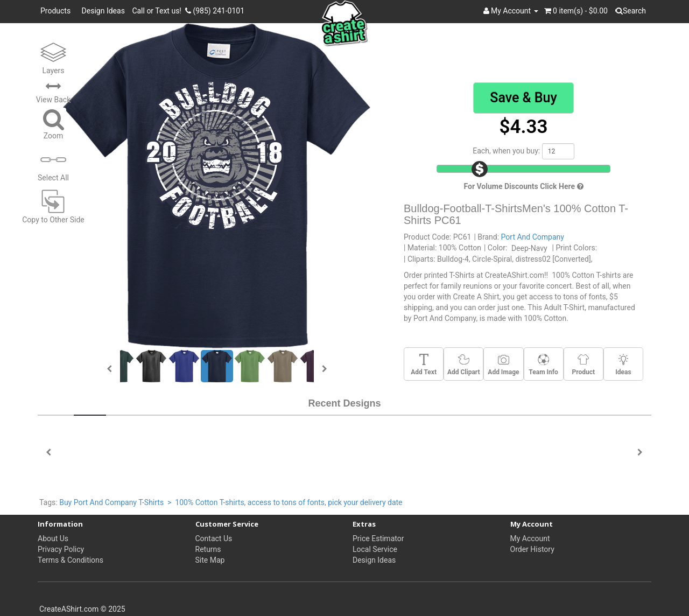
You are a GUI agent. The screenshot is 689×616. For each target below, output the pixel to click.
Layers (53, 57)
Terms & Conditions (71, 560)
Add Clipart (464, 365)
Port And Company (533, 237)
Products (57, 11)
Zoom (54, 124)
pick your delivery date (365, 502)
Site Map (210, 560)
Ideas (623, 365)
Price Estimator (378, 538)
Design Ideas (103, 11)
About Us (53, 538)
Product (583, 365)
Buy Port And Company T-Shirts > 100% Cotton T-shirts (152, 502)
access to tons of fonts (286, 502)
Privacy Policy (61, 549)
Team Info (543, 365)
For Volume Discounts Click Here (523, 186)
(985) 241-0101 (215, 11)
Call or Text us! (159, 11)
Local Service (375, 549)
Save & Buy (523, 98)
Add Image (503, 365)
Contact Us (214, 538)
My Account (530, 538)
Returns (208, 549)
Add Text (424, 365)
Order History (532, 549)
